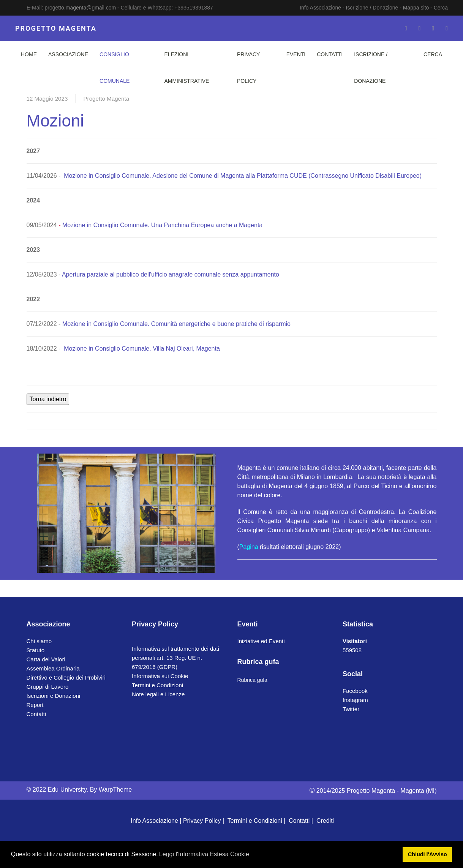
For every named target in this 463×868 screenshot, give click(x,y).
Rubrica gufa (252, 680)
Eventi (296, 54)
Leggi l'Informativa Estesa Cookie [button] (204, 854)
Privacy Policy (248, 68)
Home (29, 54)
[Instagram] (433, 28)
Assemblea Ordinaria (53, 668)
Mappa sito (416, 8)
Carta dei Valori (46, 659)
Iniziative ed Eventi (261, 641)
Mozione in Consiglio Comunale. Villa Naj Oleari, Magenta (142, 349)
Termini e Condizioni (157, 685)
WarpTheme (115, 790)
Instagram (355, 700)
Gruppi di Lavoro (48, 687)
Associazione (68, 54)
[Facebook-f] (406, 28)
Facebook (355, 691)
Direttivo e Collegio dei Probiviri (66, 677)
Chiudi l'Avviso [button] (427, 854)
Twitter (351, 709)
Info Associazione (320, 8)
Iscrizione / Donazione (372, 8)
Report (35, 705)
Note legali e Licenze (158, 694)
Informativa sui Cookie (160, 676)
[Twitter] (419, 28)
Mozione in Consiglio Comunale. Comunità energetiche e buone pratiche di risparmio (176, 324)
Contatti (330, 54)
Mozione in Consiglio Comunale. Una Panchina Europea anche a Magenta (162, 225)
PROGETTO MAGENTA (56, 28)
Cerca (441, 8)
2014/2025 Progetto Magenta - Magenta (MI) (373, 791)
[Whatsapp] (447, 28)
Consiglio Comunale (115, 68)
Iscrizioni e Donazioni (54, 696)
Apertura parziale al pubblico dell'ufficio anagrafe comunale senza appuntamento (171, 274)
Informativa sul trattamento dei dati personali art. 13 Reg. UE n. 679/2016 (175, 658)
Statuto (36, 650)
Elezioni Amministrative (186, 68)
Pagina (249, 547)
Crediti (325, 821)
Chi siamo (39, 641)
